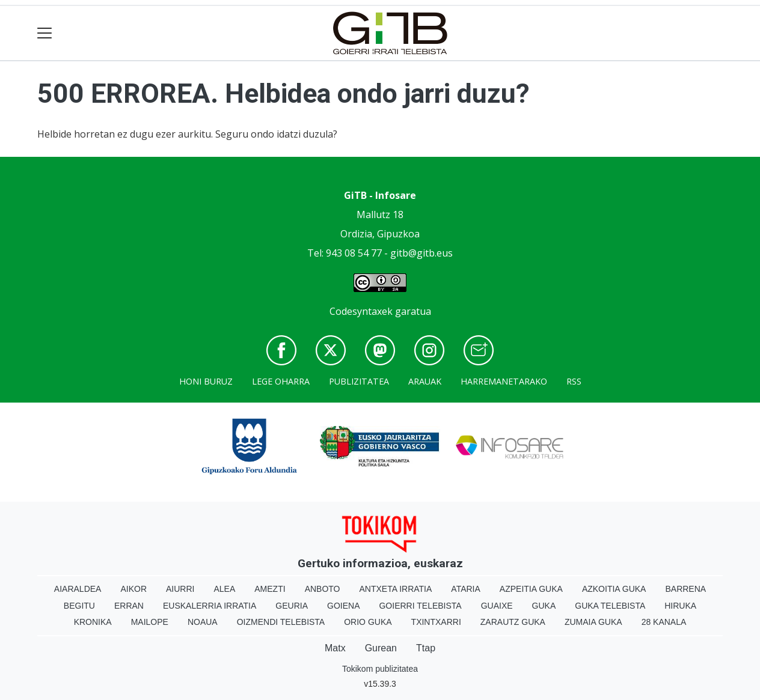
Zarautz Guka (513, 622)
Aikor (133, 589)
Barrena (685, 589)
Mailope (150, 622)
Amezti (270, 589)
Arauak (425, 381)
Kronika (93, 622)
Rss (574, 381)
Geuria (292, 606)
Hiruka (680, 606)
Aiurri (180, 589)
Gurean (381, 648)
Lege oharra (281, 381)
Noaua (203, 622)
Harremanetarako (504, 381)
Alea (224, 589)
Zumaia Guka (593, 622)
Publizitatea (359, 381)
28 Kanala (664, 622)
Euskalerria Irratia (210, 606)
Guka (544, 606)
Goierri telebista (420, 606)
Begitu (79, 606)
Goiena (343, 606)
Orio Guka (368, 622)
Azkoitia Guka (614, 589)
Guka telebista (610, 606)
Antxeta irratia (396, 589)
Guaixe (497, 606)
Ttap (426, 648)
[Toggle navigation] (45, 33)
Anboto (323, 589)
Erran (129, 606)
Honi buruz (206, 381)
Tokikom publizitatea (380, 669)
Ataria (466, 589)
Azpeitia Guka (531, 589)
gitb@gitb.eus (421, 253)
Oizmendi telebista (281, 622)
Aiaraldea (78, 589)
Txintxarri (436, 622)
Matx (335, 648)
